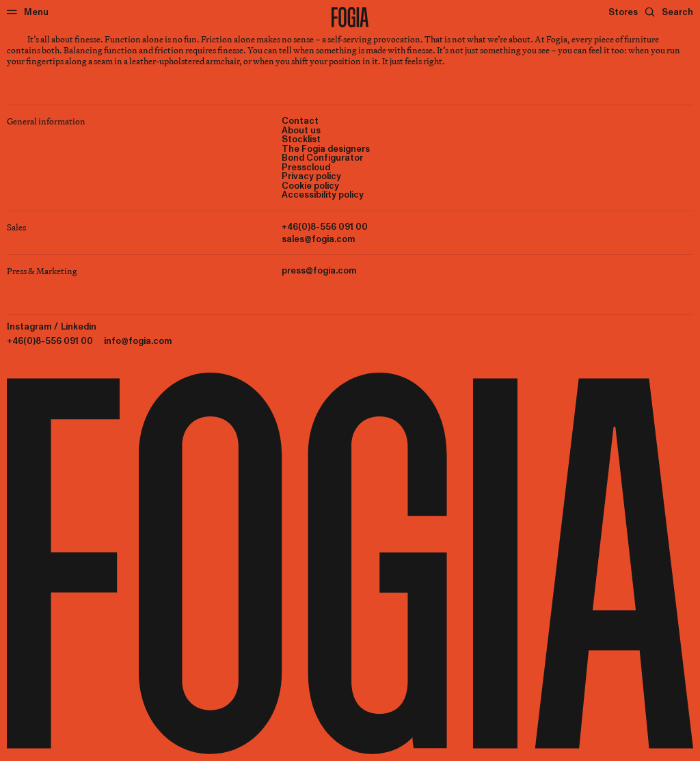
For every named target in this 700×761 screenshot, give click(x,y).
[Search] (669, 12)
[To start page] (350, 17)
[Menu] (28, 12)
